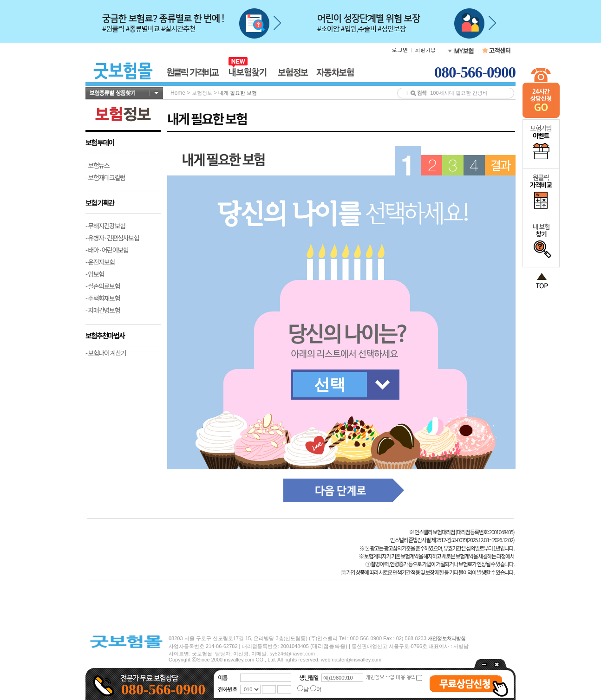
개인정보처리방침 (447, 638)
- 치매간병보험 (103, 310)
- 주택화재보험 (103, 298)
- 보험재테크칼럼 (105, 177)
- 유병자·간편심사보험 (112, 238)
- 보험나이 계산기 (106, 353)
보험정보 (202, 93)
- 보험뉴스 (97, 165)
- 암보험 (95, 274)
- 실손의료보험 (103, 286)
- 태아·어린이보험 (107, 250)
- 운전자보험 (100, 262)
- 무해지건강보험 (105, 226)
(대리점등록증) (329, 646)
